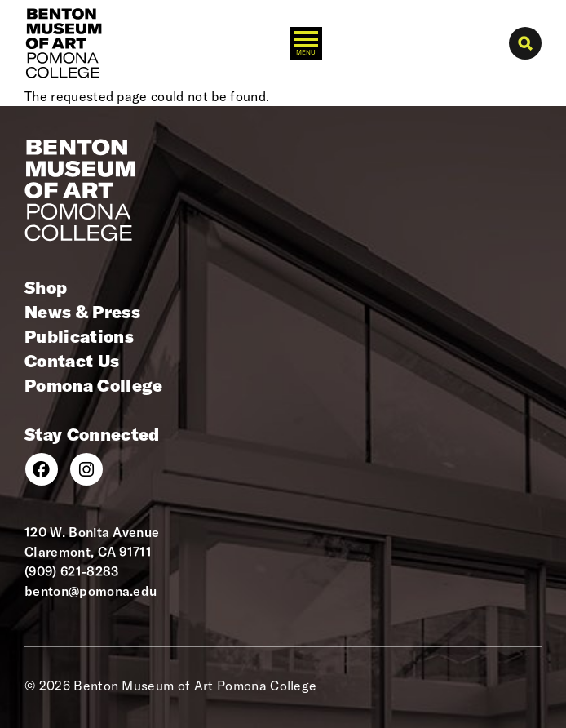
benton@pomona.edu (91, 591)
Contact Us (72, 361)
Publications (79, 336)
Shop (46, 287)
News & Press (82, 312)
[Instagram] (86, 469)
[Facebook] (42, 469)
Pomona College (93, 385)
